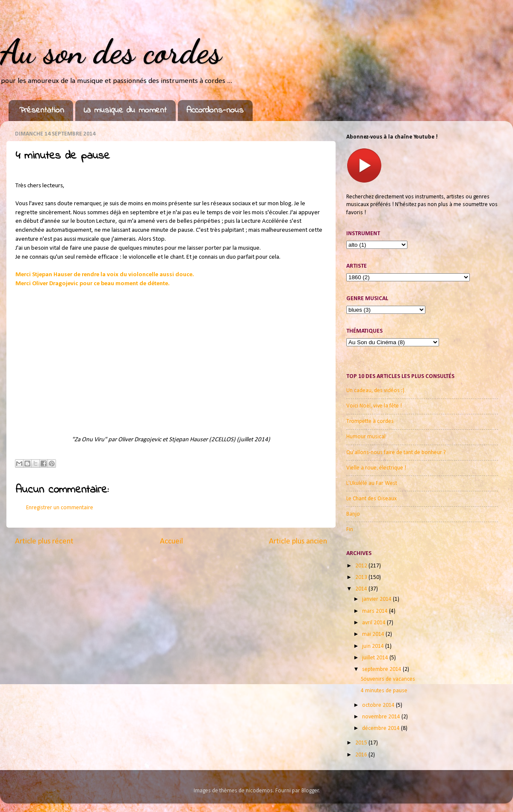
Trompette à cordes (370, 421)
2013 (362, 577)
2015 (362, 743)
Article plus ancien (298, 542)
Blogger (310, 791)
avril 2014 (374, 623)
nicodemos (259, 791)
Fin (350, 530)
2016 (362, 755)
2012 (362, 566)
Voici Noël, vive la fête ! (374, 406)
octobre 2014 (379, 705)
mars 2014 (376, 611)
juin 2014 (374, 646)
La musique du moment (125, 111)
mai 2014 (374, 634)
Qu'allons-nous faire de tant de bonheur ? (396, 453)
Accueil (171, 542)
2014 (362, 589)
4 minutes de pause (384, 691)
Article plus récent (44, 542)
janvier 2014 (377, 599)
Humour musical (366, 437)
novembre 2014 (382, 717)
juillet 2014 (376, 658)
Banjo (353, 514)
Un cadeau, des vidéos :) (375, 391)
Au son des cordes (111, 51)
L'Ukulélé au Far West (372, 483)
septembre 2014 (382, 669)
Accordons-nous (215, 111)
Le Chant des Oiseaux (371, 499)
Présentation (42, 111)
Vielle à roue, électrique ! (376, 468)
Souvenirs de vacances (388, 679)
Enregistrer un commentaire (60, 508)
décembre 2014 (382, 728)
